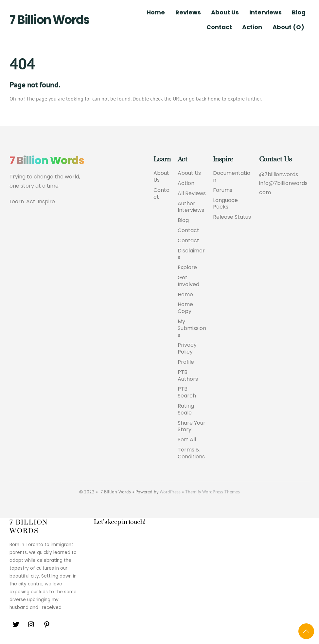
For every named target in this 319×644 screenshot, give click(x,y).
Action (252, 27)
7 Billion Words (49, 20)
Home (156, 12)
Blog (299, 12)
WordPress (170, 492)
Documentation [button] (232, 177)
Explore (187, 268)
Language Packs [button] (225, 204)
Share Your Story (192, 427)
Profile (186, 362)
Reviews (188, 12)
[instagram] (31, 624)
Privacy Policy (187, 349)
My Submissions (192, 329)
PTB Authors (188, 376)
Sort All (187, 440)
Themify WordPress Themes (213, 492)
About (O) (288, 27)
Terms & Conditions (191, 453)
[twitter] (16, 624)
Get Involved (188, 281)
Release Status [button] (232, 217)
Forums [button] (223, 190)
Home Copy (185, 308)
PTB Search (187, 393)
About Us (225, 12)
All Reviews (192, 194)
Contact (219, 27)
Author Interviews (191, 207)
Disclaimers (191, 254)
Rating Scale (186, 410)
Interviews (266, 12)
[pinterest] (47, 624)
